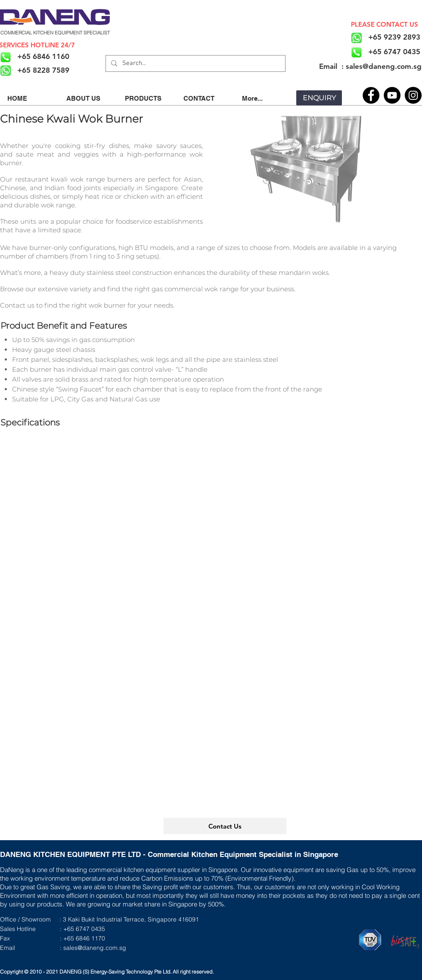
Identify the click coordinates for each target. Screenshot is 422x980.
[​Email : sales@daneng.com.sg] (370, 66)
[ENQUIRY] (319, 98)
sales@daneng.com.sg (95, 948)
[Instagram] (413, 95)
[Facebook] (371, 95)
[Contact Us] (225, 826)
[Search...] (195, 63)
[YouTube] (392, 95)
